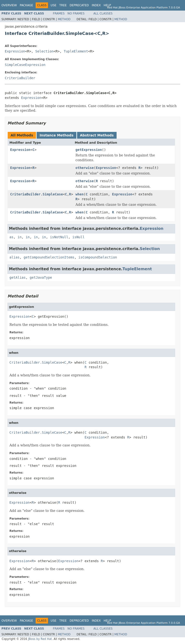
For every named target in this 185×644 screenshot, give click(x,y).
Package (26, 5)
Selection (44, 51)
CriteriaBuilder (20, 78)
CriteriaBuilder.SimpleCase (36, 194)
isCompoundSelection (98, 257)
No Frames (76, 13)
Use (53, 5)
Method (64, 19)
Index (96, 5)
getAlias (17, 277)
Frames (59, 13)
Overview (9, 5)
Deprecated (79, 5)
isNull (78, 237)
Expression (15, 51)
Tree (63, 5)
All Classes (103, 13)
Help (107, 5)
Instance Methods (56, 135)
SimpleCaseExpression (25, 65)
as (11, 237)
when (79, 194)
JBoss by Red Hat (40, 639)
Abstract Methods (97, 135)
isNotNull (59, 237)
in (20, 237)
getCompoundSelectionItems (49, 257)
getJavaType (41, 277)
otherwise (85, 168)
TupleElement (76, 51)
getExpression (89, 150)
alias (14, 257)
